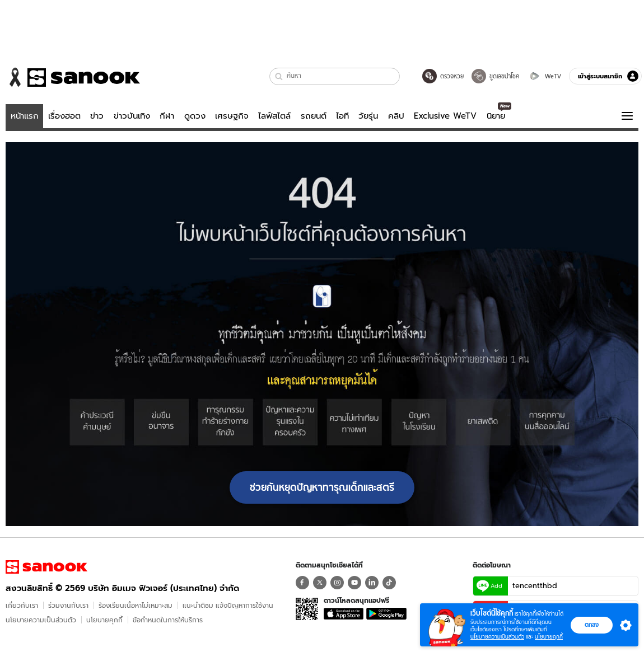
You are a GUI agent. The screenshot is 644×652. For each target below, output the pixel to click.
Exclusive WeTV (445, 116)
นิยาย (496, 116)
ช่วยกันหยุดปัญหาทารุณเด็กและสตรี (322, 487)
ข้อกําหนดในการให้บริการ (168, 620)
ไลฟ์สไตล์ (274, 116)
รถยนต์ (314, 116)
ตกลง (592, 625)
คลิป (396, 116)
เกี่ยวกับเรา (22, 605)
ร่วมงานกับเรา (68, 605)
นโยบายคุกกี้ (104, 620)
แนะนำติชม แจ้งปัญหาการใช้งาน (228, 605)
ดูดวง (195, 116)
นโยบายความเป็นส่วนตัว (41, 620)
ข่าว (97, 116)
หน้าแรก (25, 116)
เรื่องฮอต (64, 116)
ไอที (342, 116)
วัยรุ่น (368, 116)
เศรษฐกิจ (232, 116)
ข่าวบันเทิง (132, 116)
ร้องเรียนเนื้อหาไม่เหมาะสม (136, 605)
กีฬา (167, 116)
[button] (279, 76)
